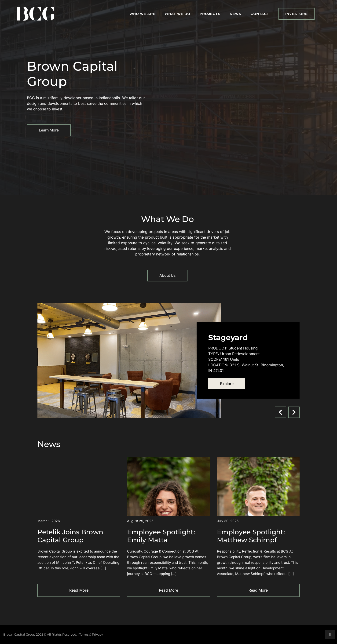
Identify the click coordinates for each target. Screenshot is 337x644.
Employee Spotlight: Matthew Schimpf (251, 536)
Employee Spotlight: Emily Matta (161, 536)
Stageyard (228, 337)
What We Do (178, 14)
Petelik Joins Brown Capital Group (70, 536)
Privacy (97, 634)
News (236, 14)
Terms (84, 634)
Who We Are (143, 14)
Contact (260, 14)
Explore (227, 384)
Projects (210, 14)
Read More (79, 590)
